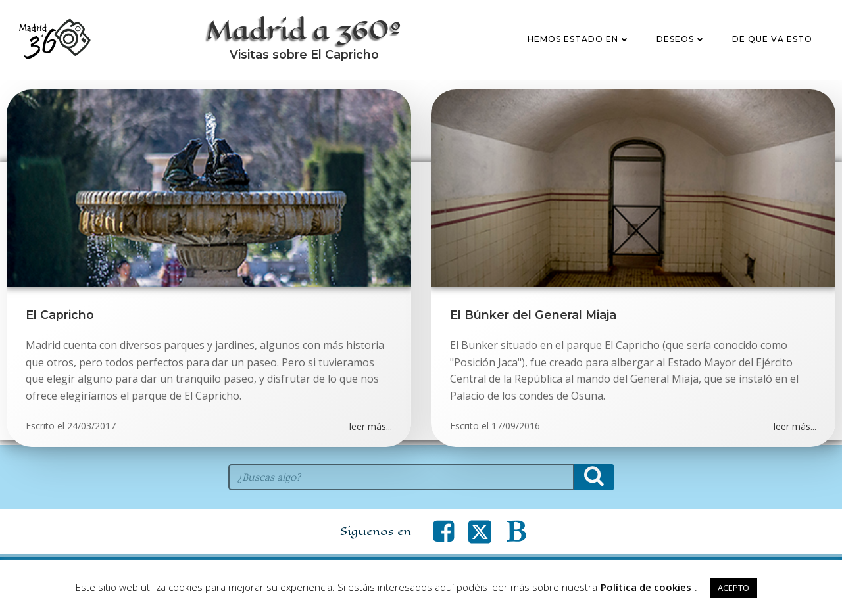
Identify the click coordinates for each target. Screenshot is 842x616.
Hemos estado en (580, 42)
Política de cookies (646, 587)
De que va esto (773, 42)
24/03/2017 (91, 432)
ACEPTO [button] (733, 588)
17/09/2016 (516, 432)
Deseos (682, 42)
